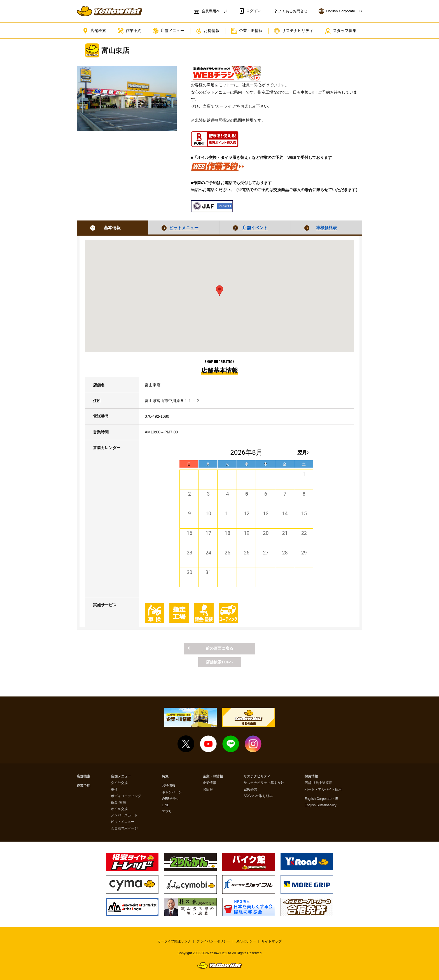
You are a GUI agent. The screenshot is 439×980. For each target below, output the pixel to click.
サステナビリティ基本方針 (264, 783)
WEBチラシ (171, 799)
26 (247, 553)
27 (266, 553)
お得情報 (208, 31)
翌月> (303, 453)
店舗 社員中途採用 (318, 783)
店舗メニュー (169, 31)
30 (190, 572)
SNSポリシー (246, 941)
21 (285, 533)
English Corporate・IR (321, 799)
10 (208, 513)
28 (285, 553)
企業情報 (209, 783)
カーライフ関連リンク (174, 941)
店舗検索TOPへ (220, 662)
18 (227, 533)
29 (304, 553)
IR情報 (208, 790)
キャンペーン (172, 792)
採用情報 (311, 776)
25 (227, 553)
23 (190, 553)
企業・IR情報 (247, 31)
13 (266, 513)
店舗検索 (94, 31)
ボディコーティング (126, 796)
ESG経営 (250, 790)
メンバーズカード (124, 815)
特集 (165, 776)
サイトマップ (272, 941)
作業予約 (130, 31)
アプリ (167, 812)
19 (247, 533)
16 (190, 533)
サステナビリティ (294, 31)
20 (266, 533)
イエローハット (109, 11)
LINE (166, 805)
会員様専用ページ (124, 829)
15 (304, 513)
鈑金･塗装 (118, 803)
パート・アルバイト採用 (323, 790)
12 (247, 513)
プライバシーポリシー (213, 941)
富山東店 (115, 50)
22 (304, 533)
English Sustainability (320, 805)
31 (208, 572)
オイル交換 (119, 809)
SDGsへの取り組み (258, 796)
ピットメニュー (123, 822)
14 (285, 513)
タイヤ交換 (119, 783)
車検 (114, 790)
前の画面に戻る (219, 648)
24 (208, 553)
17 (208, 533)
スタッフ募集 (341, 31)
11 (227, 513)
